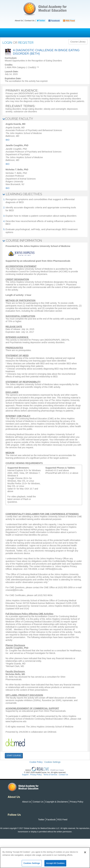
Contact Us (30, 21)
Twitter (41, 820)
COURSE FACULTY (18, 119)
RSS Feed (62, 820)
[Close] (85, 852)
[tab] (45, 119)
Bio (8, 140)
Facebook (51, 820)
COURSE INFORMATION (22, 240)
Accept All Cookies (55, 863)
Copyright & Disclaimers (57, 802)
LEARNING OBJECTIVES (22, 194)
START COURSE (14, 756)
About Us (19, 21)
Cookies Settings (52, 762)
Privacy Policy (77, 802)
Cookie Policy (36, 762)
